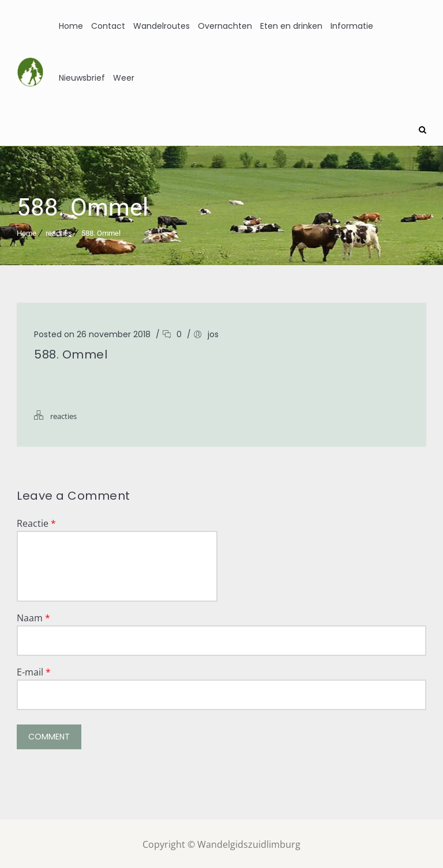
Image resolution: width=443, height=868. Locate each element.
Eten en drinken (291, 26)
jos (213, 333)
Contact (108, 26)
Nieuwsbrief (82, 78)
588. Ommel (101, 231)
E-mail (34, 670)
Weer (124, 78)
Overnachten (225, 26)
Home (71, 26)
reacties (59, 231)
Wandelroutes (162, 26)
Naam (33, 616)
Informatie (352, 26)
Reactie (36, 522)
